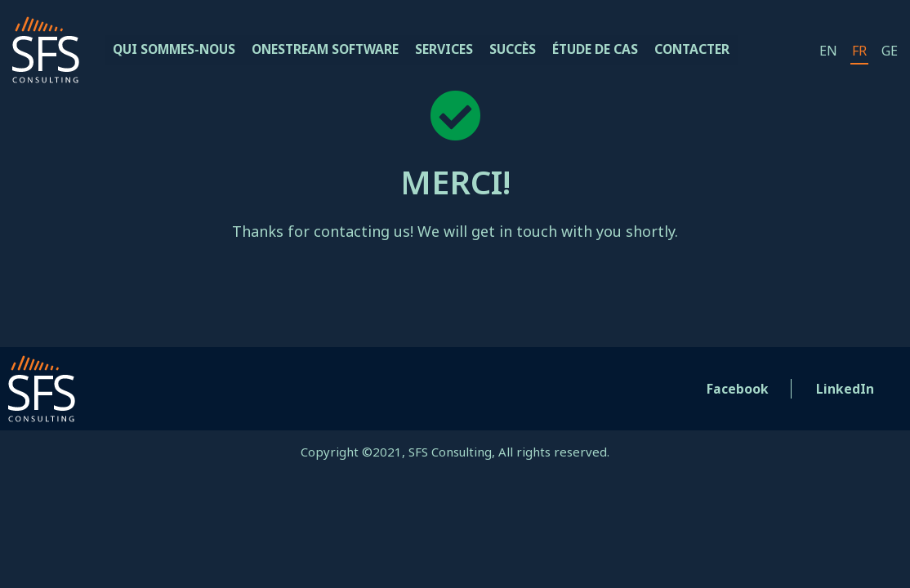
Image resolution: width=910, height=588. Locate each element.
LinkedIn (845, 389)
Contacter (707, 50)
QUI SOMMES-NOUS (177, 50)
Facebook (738, 389)
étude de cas (608, 50)
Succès (524, 50)
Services (455, 50)
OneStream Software (334, 50)
